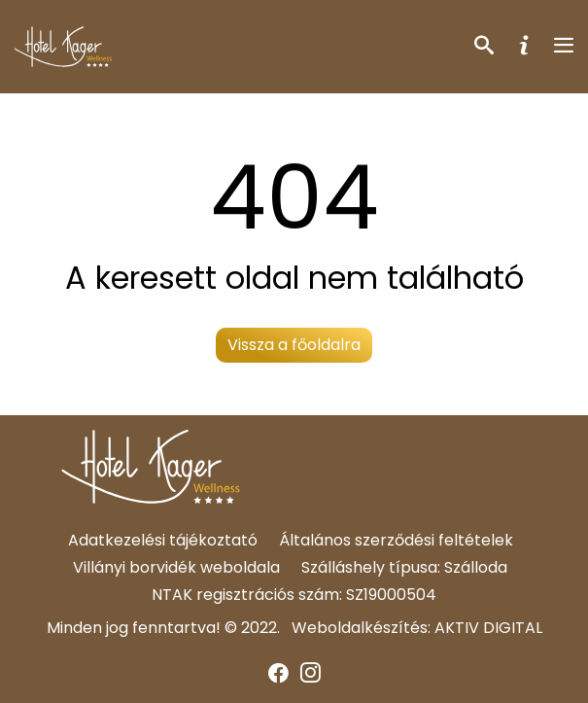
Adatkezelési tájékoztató (163, 540)
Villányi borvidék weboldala (176, 567)
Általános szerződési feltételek (396, 540)
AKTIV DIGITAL (488, 628)
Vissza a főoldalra (294, 345)
